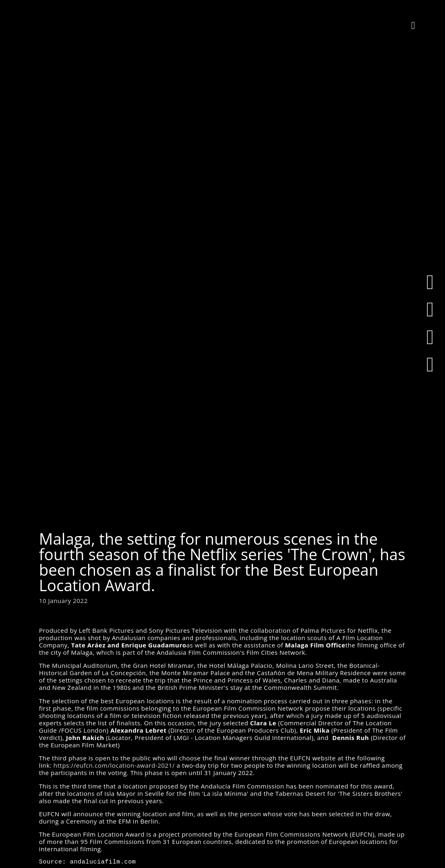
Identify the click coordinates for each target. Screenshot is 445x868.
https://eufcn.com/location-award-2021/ (114, 765)
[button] (413, 25)
